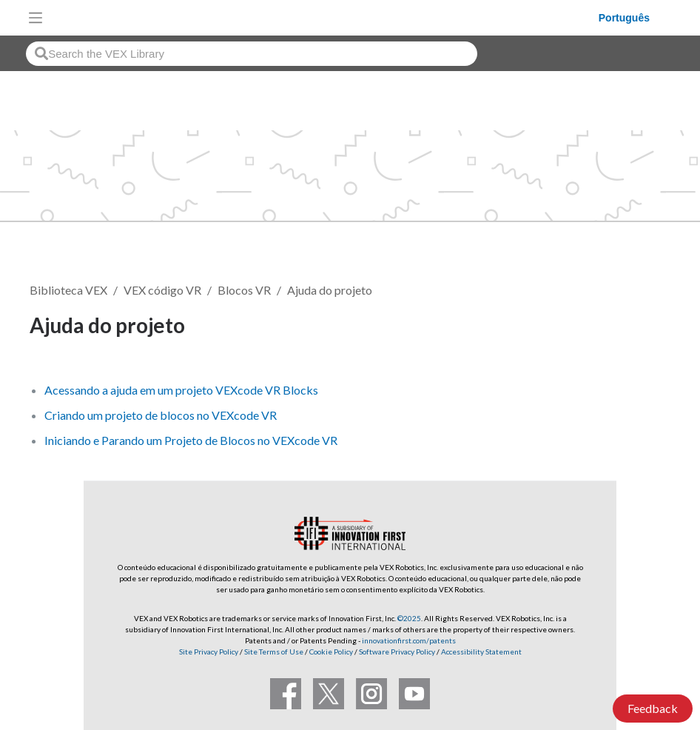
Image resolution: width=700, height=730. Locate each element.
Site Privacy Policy (209, 652)
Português (624, 18)
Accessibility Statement (481, 652)
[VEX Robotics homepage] (324, 17)
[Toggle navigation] (36, 18)
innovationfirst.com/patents (409, 640)
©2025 (409, 618)
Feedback (653, 708)
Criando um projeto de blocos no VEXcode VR (161, 415)
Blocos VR (244, 290)
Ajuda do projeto (330, 290)
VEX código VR (162, 290)
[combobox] (252, 54)
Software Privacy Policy (397, 652)
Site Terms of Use (273, 652)
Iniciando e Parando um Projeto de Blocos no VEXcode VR (191, 440)
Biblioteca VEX (68, 290)
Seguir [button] (634, 328)
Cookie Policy (331, 652)
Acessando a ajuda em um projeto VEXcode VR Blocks (181, 390)
